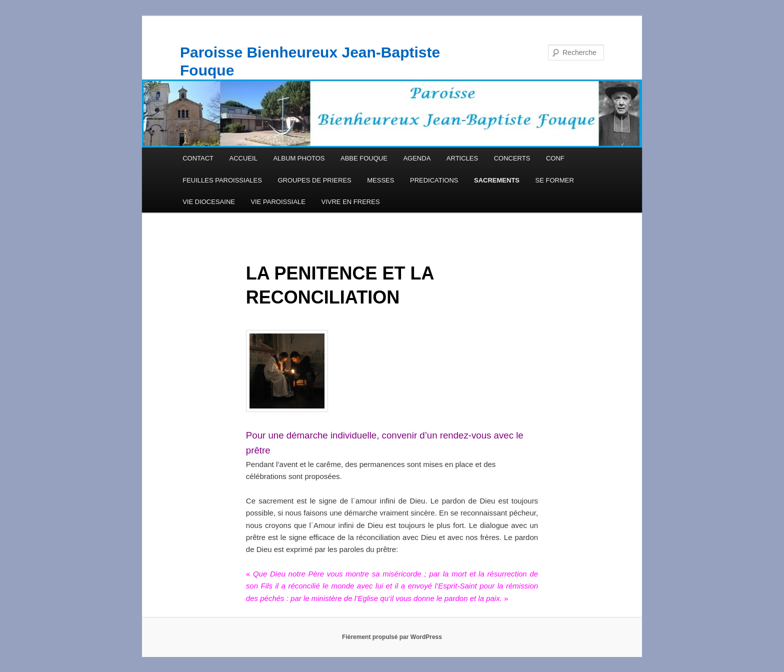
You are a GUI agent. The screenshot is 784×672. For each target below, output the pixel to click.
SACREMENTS (497, 180)
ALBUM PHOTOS (299, 158)
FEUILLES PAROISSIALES (222, 180)
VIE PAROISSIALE (278, 202)
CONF (555, 158)
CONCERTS (512, 158)
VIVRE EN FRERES (351, 202)
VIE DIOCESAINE (209, 202)
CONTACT (198, 158)
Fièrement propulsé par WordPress (392, 637)
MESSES (380, 180)
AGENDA (417, 158)
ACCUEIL (243, 158)
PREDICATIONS (434, 180)
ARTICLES (462, 158)
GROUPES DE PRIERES (314, 180)
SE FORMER (555, 180)
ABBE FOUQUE (364, 158)
